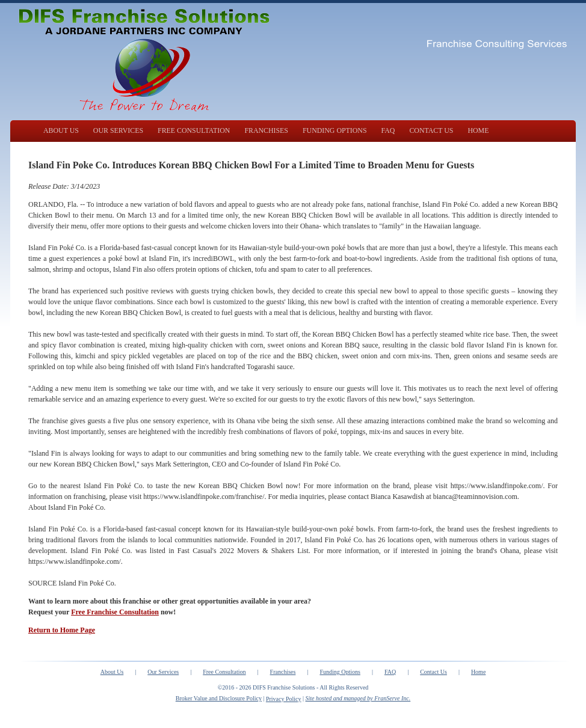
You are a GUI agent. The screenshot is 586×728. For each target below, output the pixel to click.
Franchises (283, 672)
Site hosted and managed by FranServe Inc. (358, 698)
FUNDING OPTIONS (335, 130)
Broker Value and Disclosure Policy (219, 698)
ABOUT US (61, 130)
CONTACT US (431, 130)
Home (478, 672)
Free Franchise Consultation (115, 612)
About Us (112, 672)
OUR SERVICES (118, 130)
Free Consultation (224, 672)
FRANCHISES (266, 130)
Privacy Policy (284, 699)
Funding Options (340, 672)
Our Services (163, 672)
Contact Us (433, 672)
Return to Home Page (62, 630)
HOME (478, 130)
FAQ (388, 130)
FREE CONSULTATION (194, 130)
